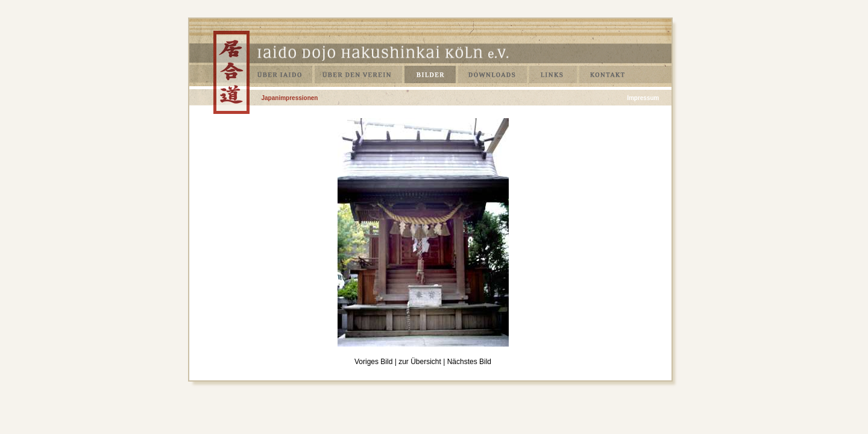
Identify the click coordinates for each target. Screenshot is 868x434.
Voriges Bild (373, 362)
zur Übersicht (420, 362)
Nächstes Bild (469, 362)
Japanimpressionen (290, 98)
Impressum (643, 98)
